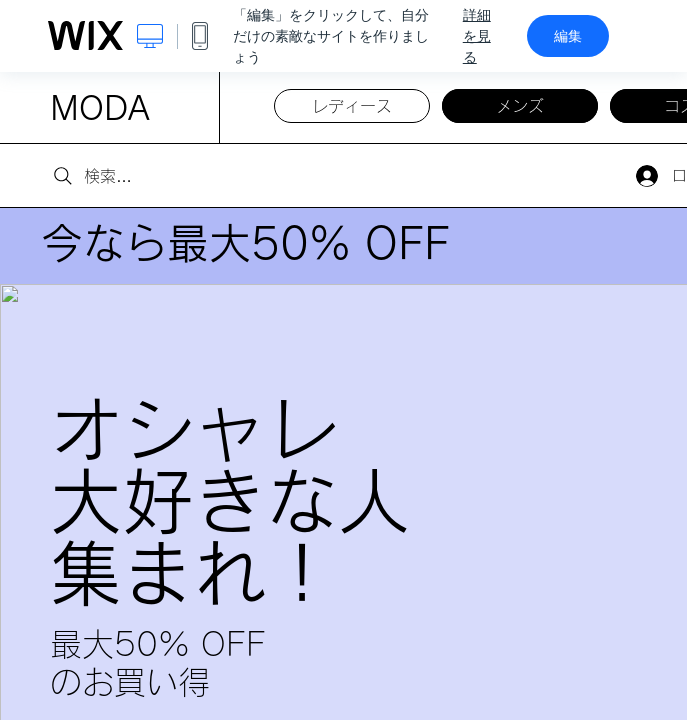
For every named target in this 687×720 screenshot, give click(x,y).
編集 (568, 36)
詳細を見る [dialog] (477, 36)
